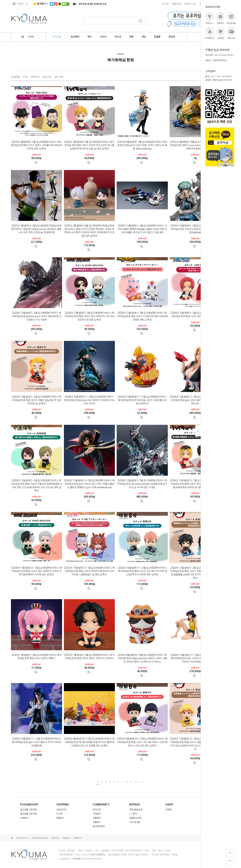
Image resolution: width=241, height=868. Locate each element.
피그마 (59, 814)
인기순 (25, 77)
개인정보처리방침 (40, 838)
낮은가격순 (47, 77)
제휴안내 (78, 838)
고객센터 (220, 33)
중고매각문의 (99, 826)
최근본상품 (231, 18)
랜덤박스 (60, 818)
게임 (144, 37)
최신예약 (75, 37)
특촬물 (157, 37)
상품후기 (220, 18)
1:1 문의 (133, 814)
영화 (131, 37)
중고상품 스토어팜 (28, 814)
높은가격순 (59, 77)
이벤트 (169, 810)
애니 (90, 37)
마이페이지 (210, 33)
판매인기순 (35, 77)
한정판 (172, 37)
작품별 (28, 37)
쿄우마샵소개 (22, 838)
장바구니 (210, 18)
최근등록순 (16, 77)
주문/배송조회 (136, 810)
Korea (20, 4)
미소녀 (103, 37)
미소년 (118, 37)
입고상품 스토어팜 (28, 810)
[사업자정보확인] (97, 855)
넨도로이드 (61, 810)
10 (135, 782)
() (190, 4)
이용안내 (66, 838)
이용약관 (55, 838)
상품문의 (97, 818)
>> (144, 782)
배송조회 (231, 33)
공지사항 (97, 810)
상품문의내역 (135, 818)
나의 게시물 (135, 822)
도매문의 (24, 818)
